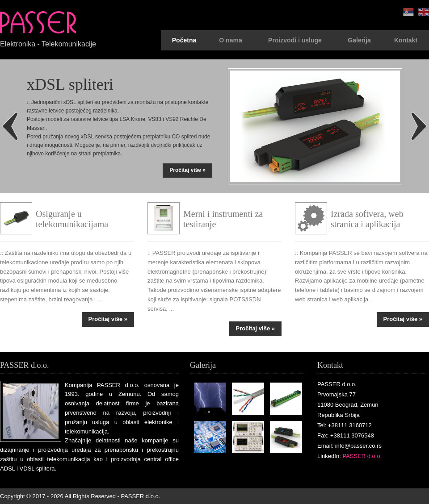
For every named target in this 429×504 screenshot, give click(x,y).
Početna (184, 40)
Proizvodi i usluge (295, 40)
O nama (230, 40)
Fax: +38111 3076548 (346, 435)
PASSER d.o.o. (362, 456)
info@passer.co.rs (358, 446)
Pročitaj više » (187, 170)
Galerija (359, 40)
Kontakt (406, 40)
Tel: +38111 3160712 (345, 425)
